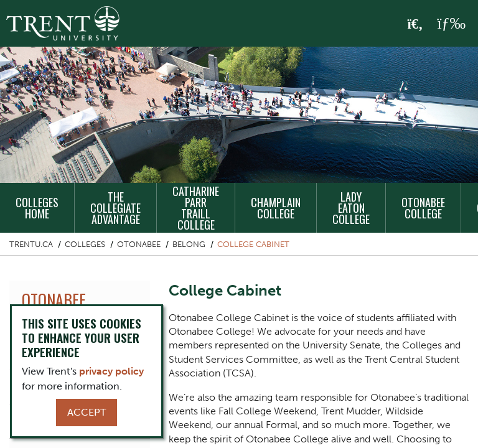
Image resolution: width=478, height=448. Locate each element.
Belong (189, 244)
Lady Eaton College (351, 208)
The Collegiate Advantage (115, 208)
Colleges (85, 244)
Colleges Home (37, 208)
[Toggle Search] (415, 24)
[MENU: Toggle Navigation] (451, 24)
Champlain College (276, 208)
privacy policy (111, 371)
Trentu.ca (31, 244)
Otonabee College (423, 208)
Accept (87, 412)
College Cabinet (253, 244)
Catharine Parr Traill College (196, 208)
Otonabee (139, 244)
